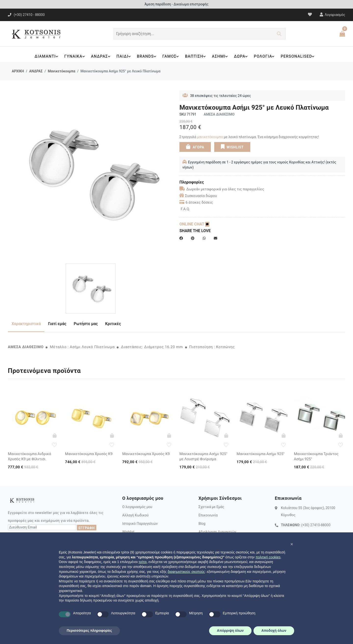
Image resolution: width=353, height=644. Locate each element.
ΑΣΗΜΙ (221, 56)
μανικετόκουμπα (210, 137)
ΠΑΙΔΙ (123, 56)
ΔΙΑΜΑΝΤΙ (44, 56)
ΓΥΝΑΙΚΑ (73, 56)
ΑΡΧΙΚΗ (18, 71)
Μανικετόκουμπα (62, 71)
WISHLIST (232, 146)
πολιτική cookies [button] (268, 557)
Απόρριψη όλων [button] (230, 631)
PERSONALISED (300, 56)
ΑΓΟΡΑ (195, 146)
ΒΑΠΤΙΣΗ (196, 56)
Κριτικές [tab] (113, 324)
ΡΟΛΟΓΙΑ (266, 56)
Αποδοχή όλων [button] (274, 631)
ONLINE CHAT (194, 224)
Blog (202, 524)
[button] (292, 544)
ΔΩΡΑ (242, 56)
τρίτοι (143, 562)
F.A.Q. (185, 209)
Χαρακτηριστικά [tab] (26, 324)
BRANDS (146, 56)
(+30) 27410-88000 (316, 525)
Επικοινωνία (208, 515)
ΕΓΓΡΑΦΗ (87, 528)
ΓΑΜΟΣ (170, 56)
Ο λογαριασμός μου (137, 507)
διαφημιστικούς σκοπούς (186, 572)
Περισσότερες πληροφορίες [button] (89, 631)
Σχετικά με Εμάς (211, 507)
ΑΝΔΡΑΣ (100, 56)
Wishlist (128, 532)
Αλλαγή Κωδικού (135, 515)
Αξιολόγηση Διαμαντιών (217, 532)
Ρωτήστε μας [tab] (86, 324)
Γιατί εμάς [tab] (57, 324)
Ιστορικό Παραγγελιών (140, 524)
